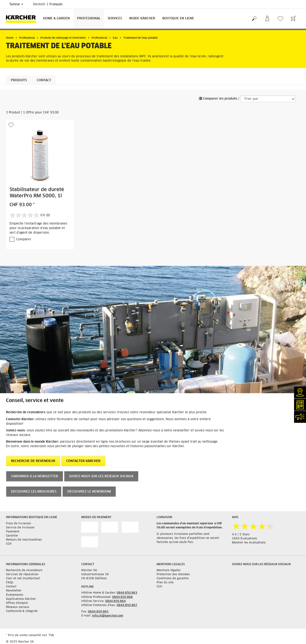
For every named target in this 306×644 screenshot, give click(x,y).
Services (115, 19)
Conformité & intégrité (22, 611)
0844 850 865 (98, 612)
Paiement (13, 532)
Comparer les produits (218, 99)
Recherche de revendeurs (24, 570)
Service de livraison (20, 528)
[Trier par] (268, 99)
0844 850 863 (127, 593)
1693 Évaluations (244, 539)
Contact (44, 80)
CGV (9, 544)
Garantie (12, 536)
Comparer (24, 239)
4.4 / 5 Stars (241, 535)
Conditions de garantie (173, 579)
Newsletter (14, 591)
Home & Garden (56, 19)
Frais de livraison (18, 524)
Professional (89, 19)
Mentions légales (169, 570)
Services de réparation (22, 574)
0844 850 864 (115, 601)
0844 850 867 (127, 605)
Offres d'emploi (17, 603)
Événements (15, 595)
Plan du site (165, 583)
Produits (19, 80)
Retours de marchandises (24, 540)
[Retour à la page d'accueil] (23, 19)
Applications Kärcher (21, 599)
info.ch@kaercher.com (108, 616)
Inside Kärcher (142, 19)
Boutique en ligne (178, 19)
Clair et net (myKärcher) (23, 579)
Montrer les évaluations (249, 543)
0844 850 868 (122, 597)
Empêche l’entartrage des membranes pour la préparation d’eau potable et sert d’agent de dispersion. (38, 228)
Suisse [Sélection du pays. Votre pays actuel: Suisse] (16, 4)
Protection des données (173, 574)
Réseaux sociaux (18, 607)
